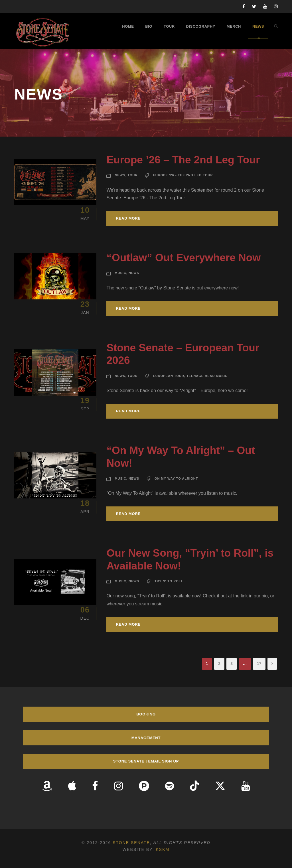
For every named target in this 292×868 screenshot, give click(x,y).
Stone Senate (131, 843)
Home (128, 26)
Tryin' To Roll (169, 581)
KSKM (163, 849)
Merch (234, 26)
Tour (169, 26)
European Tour (168, 376)
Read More (128, 218)
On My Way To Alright (176, 478)
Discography (201, 26)
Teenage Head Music (207, 376)
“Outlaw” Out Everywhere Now (183, 258)
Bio (149, 26)
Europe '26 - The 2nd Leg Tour (183, 175)
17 (259, 664)
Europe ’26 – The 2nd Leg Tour (183, 160)
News (258, 26)
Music (120, 273)
